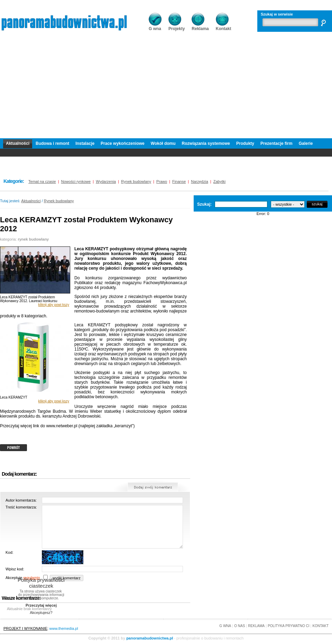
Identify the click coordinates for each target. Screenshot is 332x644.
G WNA (225, 626)
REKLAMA (256, 626)
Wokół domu (163, 143)
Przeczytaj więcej (41, 605)
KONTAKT (321, 626)
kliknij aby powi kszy (54, 305)
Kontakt (224, 26)
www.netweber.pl (62, 426)
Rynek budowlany (59, 201)
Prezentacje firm (276, 143)
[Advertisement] (166, 90)
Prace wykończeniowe (123, 143)
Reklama (200, 26)
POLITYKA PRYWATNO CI (288, 626)
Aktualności (18, 143)
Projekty (177, 26)
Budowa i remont (52, 143)
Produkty (245, 143)
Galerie (306, 143)
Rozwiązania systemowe (206, 143)
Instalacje (85, 143)
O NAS (239, 626)
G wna (155, 26)
